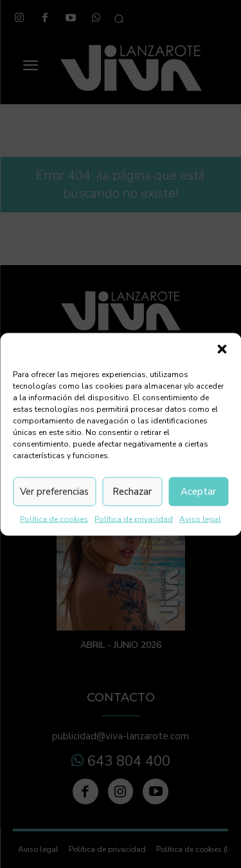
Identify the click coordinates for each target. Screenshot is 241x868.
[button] (222, 349)
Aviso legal (200, 519)
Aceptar (198, 492)
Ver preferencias (54, 492)
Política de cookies (54, 519)
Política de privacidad (134, 519)
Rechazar (132, 492)
